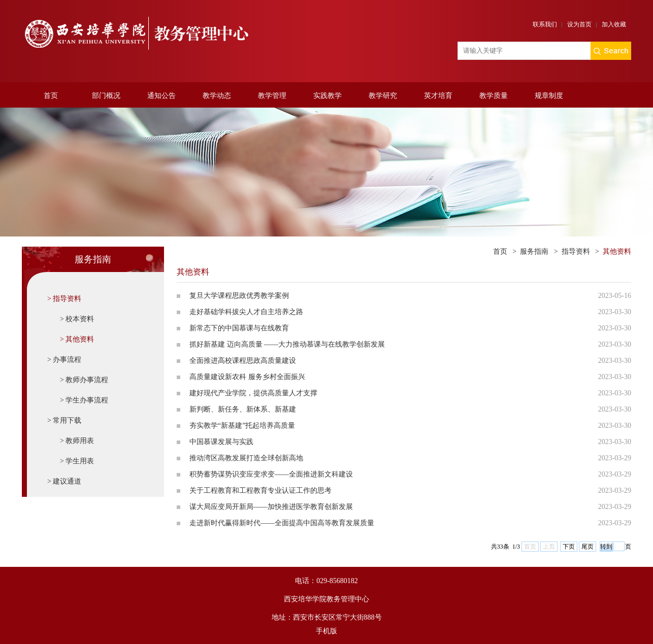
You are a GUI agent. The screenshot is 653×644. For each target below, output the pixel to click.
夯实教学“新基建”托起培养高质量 (242, 426)
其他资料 (617, 251)
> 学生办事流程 (84, 400)
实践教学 (328, 96)
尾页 (587, 547)
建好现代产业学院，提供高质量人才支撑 (253, 393)
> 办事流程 (64, 360)
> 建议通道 (64, 481)
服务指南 (534, 251)
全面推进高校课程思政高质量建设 (243, 361)
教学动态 (217, 96)
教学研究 (383, 96)
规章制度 (549, 96)
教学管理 (272, 96)
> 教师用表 (77, 441)
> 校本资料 (77, 319)
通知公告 (161, 96)
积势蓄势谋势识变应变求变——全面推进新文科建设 (271, 474)
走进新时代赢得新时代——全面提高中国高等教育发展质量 (282, 523)
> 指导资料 (64, 299)
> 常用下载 (64, 420)
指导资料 (576, 251)
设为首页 (579, 24)
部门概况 (106, 96)
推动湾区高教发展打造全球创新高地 (246, 458)
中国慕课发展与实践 (221, 442)
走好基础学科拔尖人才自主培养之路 (246, 312)
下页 (569, 547)
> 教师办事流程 (84, 380)
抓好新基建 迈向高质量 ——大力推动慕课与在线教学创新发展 (287, 344)
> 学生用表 (77, 461)
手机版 (326, 631)
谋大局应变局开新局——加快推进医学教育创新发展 (271, 507)
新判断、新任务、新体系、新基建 (243, 409)
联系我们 (545, 24)
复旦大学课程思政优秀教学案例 (239, 296)
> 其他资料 (77, 339)
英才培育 (438, 96)
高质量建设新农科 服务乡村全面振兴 (247, 377)
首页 (51, 96)
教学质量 (494, 96)
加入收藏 (614, 24)
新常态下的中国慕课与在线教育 (239, 328)
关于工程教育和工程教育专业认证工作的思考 (260, 490)
